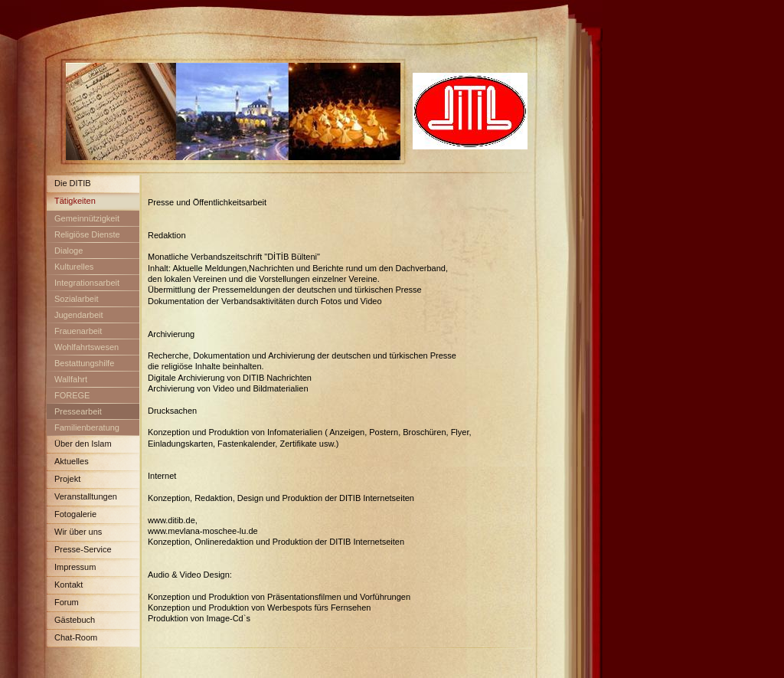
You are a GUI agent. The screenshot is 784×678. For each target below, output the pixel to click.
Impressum (75, 567)
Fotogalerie (75, 514)
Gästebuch (75, 620)
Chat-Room (76, 637)
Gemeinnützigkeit (87, 218)
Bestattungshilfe (84, 363)
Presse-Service (83, 549)
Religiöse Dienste (87, 234)
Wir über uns (78, 532)
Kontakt (69, 585)
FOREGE (72, 395)
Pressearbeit (78, 411)
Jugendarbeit (79, 315)
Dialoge (69, 251)
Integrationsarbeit (87, 283)
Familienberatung (87, 427)
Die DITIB (73, 183)
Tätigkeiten (75, 201)
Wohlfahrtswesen (87, 347)
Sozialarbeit (76, 299)
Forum (67, 602)
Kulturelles (74, 267)
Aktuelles (72, 461)
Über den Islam (83, 444)
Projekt (67, 479)
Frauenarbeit (78, 331)
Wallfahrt (71, 379)
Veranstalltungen (86, 496)
